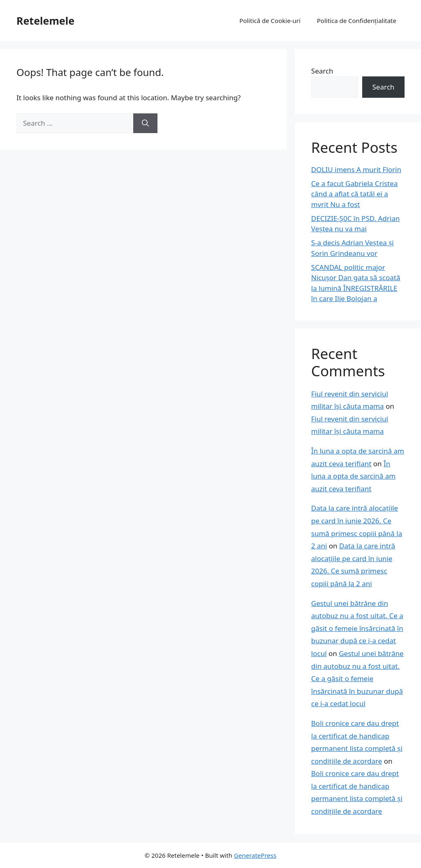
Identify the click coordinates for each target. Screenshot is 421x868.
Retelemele (45, 21)
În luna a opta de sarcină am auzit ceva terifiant (353, 476)
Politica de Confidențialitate (357, 21)
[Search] (145, 123)
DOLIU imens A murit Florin (356, 169)
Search (322, 71)
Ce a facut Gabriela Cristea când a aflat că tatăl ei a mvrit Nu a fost (355, 194)
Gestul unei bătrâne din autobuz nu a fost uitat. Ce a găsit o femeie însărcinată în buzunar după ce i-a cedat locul (357, 628)
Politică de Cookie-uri (270, 21)
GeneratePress (255, 855)
